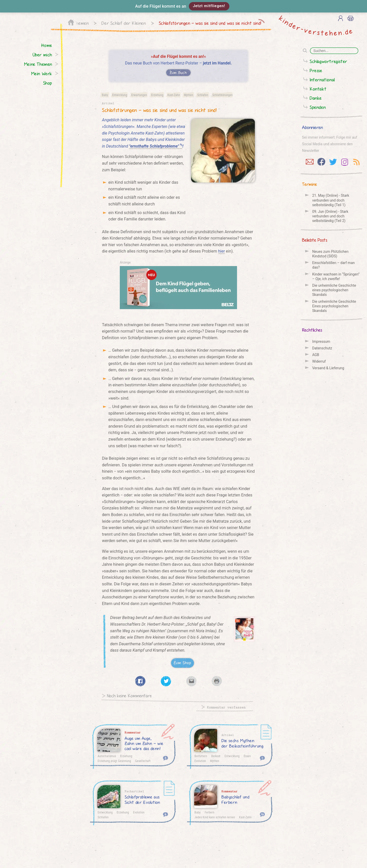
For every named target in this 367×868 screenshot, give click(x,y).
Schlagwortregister (329, 61)
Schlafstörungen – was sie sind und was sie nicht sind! (210, 23)
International (322, 80)
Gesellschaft (143, 761)
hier (222, 251)
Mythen (189, 95)
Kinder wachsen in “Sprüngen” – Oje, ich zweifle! (336, 277)
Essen (247, 756)
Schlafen (203, 95)
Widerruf (319, 361)
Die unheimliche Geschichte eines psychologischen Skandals (334, 290)
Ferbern (209, 812)
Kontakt (318, 89)
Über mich (42, 55)
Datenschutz (322, 348)
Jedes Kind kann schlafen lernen (215, 817)
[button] (183, 6)
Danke (316, 98)
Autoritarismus (107, 756)
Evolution (200, 761)
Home (47, 45)
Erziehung (157, 95)
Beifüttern (201, 756)
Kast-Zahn (174, 95)
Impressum (321, 341)
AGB (316, 355)
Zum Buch (178, 73)
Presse (316, 70)
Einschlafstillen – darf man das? (333, 265)
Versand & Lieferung (328, 368)
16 (262, 814)
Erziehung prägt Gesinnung (114, 761)
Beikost (216, 756)
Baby (105, 95)
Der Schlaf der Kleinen (124, 23)
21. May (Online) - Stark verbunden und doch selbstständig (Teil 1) (331, 200)
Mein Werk (42, 74)
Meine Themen (38, 64)
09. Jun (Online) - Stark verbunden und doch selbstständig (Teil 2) (330, 216)
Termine (310, 184)
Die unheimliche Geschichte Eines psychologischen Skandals (334, 306)
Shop (48, 83)
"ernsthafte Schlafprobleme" (156, 146)
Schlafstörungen (222, 95)
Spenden (318, 107)
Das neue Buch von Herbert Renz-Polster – (179, 65)
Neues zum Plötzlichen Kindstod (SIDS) (330, 254)
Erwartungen (139, 95)
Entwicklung (120, 95)
